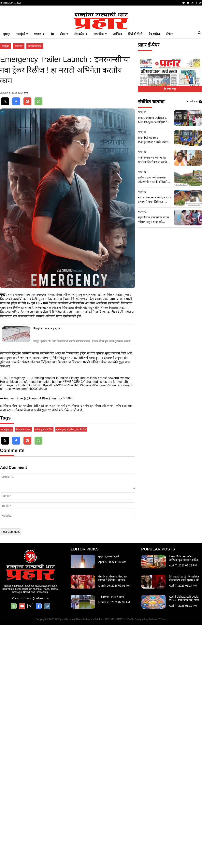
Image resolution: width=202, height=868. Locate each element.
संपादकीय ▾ (81, 89)
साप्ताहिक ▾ (100, 89)
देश (52, 89)
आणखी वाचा (194, 157)
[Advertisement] (101, 36)
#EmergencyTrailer (13, 535)
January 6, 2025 (62, 548)
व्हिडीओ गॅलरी (135, 89)
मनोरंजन (19, 101)
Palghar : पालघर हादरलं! (47, 478)
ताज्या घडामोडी (35, 101)
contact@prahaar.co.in (37, 842)
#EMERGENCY (74, 531)
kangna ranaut (24, 673)
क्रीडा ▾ (64, 89)
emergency (7, 673)
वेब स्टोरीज (154, 89)
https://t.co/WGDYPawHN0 (60, 535)
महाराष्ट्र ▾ (39, 89)
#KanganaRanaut (104, 535)
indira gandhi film (44, 673)
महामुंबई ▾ (22, 89)
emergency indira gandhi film (71, 673)
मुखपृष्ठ (7, 89)
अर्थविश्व (117, 89)
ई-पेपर (169, 89)
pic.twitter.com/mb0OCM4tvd (27, 538)
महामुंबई (6, 101)
